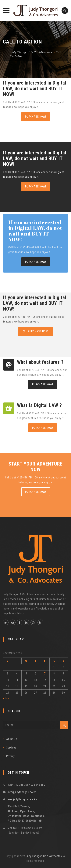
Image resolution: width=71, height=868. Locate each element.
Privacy (11, 756)
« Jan (6, 698)
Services (11, 748)
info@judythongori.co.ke (22, 792)
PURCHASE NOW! (36, 117)
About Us (12, 739)
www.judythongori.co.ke (22, 799)
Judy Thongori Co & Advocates (44, 856)
